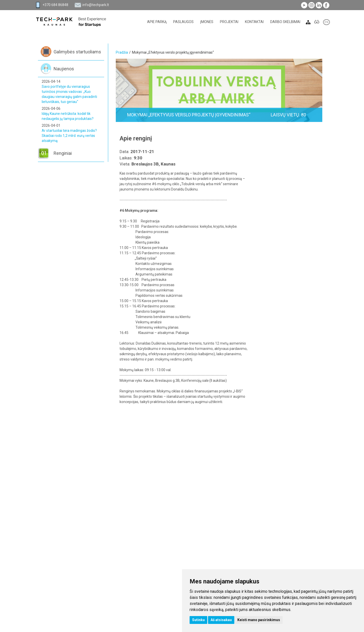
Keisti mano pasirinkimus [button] (259, 620)
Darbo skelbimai (285, 22)
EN (326, 22)
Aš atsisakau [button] (221, 620)
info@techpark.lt (96, 5)
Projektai (229, 22)
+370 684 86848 (55, 5)
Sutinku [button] (198, 620)
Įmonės (207, 22)
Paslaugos (183, 22)
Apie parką (157, 22)
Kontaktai (254, 22)
